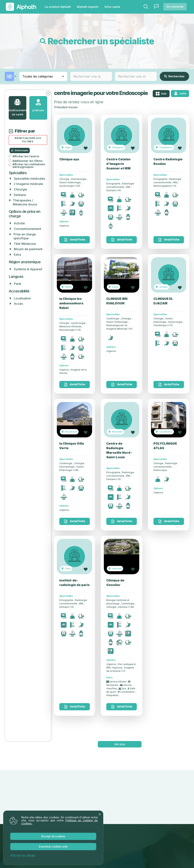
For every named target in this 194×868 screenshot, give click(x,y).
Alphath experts (88, 7)
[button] (11, 76)
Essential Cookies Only (53, 846)
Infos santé (112, 7)
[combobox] (91, 76)
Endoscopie (20, 151)
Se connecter (175, 7)
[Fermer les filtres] (48, 93)
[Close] (100, 814)
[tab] (18, 108)
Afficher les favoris (26, 157)
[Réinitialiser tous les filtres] (28, 140)
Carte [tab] (180, 93)
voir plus (120, 744)
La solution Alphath (58, 7)
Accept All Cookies (53, 836)
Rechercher (174, 76)
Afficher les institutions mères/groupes (29, 166)
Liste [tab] (161, 94)
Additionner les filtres (28, 161)
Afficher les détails (23, 855)
